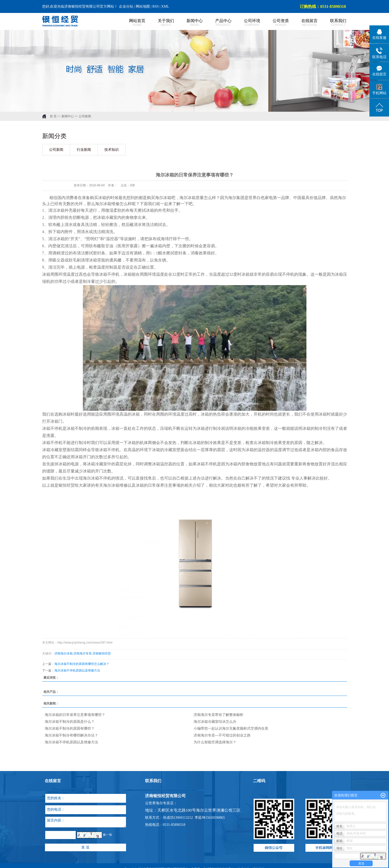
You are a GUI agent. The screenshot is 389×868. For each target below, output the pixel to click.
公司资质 (275, 23)
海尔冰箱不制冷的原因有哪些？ (70, 728)
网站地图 (143, 6)
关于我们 (160, 23)
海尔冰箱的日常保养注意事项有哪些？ (75, 715)
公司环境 (247, 23)
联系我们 (333, 23)
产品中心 (218, 23)
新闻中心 (189, 23)
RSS (156, 6)
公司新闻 (85, 116)
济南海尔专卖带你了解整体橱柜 (219, 715)
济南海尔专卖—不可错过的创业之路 (222, 735)
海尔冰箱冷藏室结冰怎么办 (215, 722)
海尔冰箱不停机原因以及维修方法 (77, 670)
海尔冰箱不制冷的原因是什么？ (70, 722)
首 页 (53, 116)
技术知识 (112, 150)
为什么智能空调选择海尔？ (215, 742)
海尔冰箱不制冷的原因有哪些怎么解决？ (82, 664)
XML (165, 6)
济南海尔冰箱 (64, 653)
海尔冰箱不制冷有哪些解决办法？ (71, 735)
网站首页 (132, 23)
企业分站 (126, 6)
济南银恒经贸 (102, 653)
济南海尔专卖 (83, 653)
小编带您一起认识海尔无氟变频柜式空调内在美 (231, 728)
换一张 (107, 835)
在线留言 (304, 23)
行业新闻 (84, 150)
